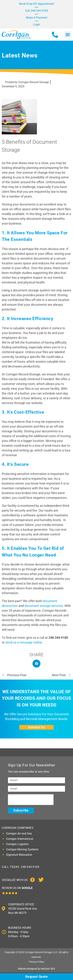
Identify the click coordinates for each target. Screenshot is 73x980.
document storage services (44, 606)
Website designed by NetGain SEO (36, 969)
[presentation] (31, 800)
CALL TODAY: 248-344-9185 (21, 867)
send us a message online (24, 642)
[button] (68, 35)
